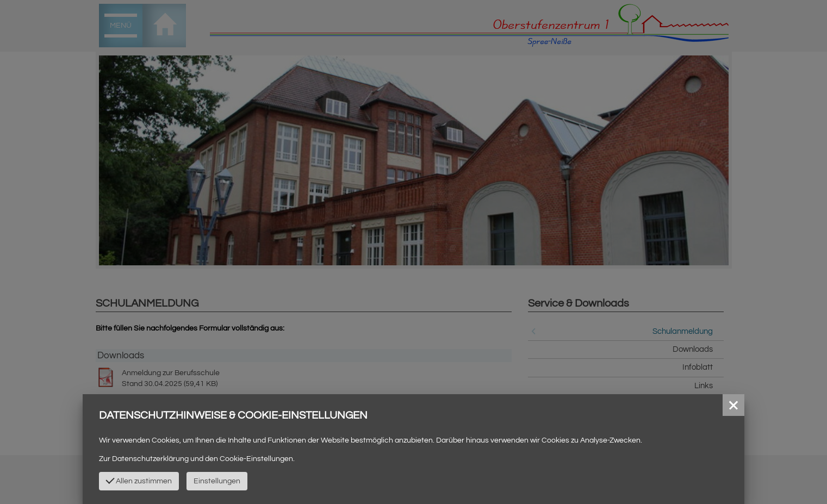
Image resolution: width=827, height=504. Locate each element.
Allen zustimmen (139, 480)
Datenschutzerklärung (150, 459)
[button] (733, 405)
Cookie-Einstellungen (256, 459)
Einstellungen (217, 481)
